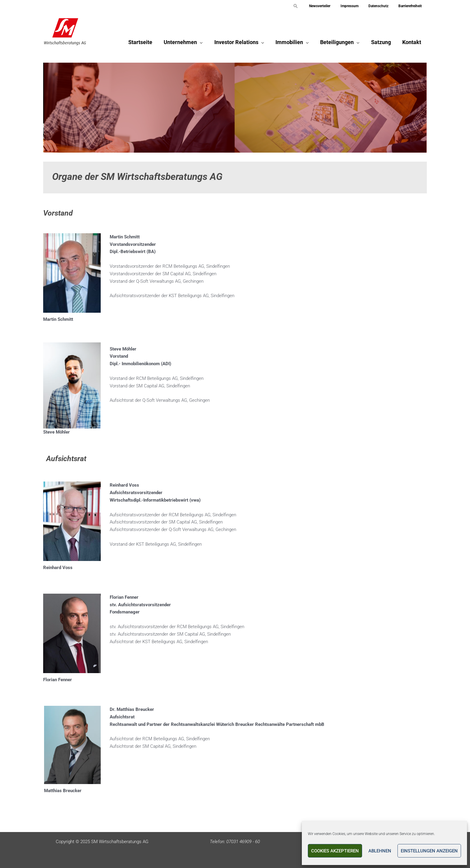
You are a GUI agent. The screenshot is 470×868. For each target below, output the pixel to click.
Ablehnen (380, 851)
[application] (204, 44)
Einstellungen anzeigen (429, 851)
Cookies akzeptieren (335, 851)
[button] (307, 6)
